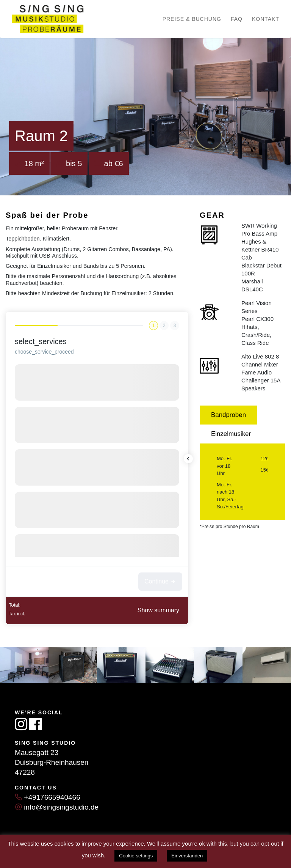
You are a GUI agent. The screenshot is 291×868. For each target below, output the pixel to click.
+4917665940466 (52, 797)
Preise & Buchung (192, 19)
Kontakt (266, 19)
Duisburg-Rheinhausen (52, 762)
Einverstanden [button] (187, 856)
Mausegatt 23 (37, 752)
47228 (25, 772)
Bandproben (228, 415)
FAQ (237, 19)
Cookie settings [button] (136, 856)
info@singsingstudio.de (61, 807)
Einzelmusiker (231, 434)
